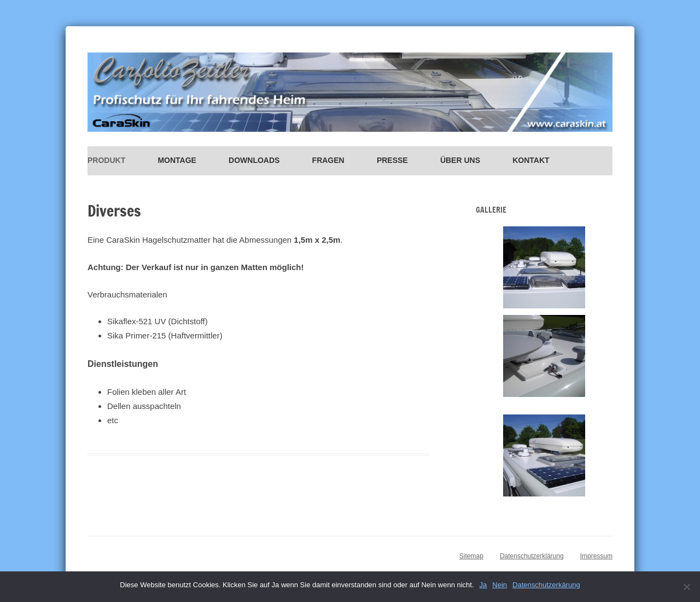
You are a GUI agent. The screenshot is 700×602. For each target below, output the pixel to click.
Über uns (460, 160)
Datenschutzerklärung (532, 556)
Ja (483, 585)
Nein (500, 585)
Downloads (254, 160)
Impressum (596, 556)
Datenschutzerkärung (546, 585)
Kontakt (531, 160)
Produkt (106, 160)
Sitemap (471, 556)
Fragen (328, 160)
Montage (177, 160)
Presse (392, 160)
